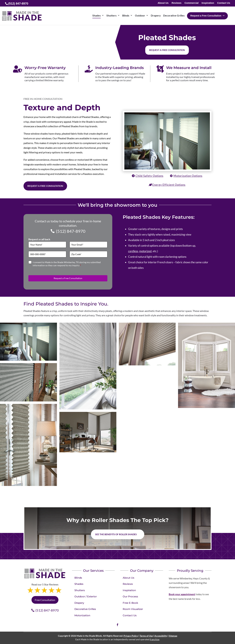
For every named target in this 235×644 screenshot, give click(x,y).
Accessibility (161, 636)
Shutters (80, 590)
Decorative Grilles (85, 609)
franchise (155, 639)
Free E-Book (130, 603)
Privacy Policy (131, 636)
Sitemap (173, 636)
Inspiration (208, 3)
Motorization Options (188, 176)
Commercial (191, 3)
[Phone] (47, 254)
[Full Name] (47, 245)
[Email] (88, 245)
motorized (145, 251)
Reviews (177, 3)
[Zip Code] (88, 254)
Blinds (78, 578)
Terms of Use (146, 636)
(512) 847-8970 (71, 231)
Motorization (82, 615)
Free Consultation (45, 600)
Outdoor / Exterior (86, 596)
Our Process (130, 596)
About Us (163, 3)
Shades (79, 584)
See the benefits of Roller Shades (116, 534)
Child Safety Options (149, 176)
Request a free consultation (167, 50)
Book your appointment (182, 594)
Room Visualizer (133, 609)
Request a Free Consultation (45, 186)
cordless (133, 251)
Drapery (79, 603)
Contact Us (224, 3)
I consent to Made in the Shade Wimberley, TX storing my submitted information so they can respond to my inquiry (67, 264)
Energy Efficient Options (169, 185)
